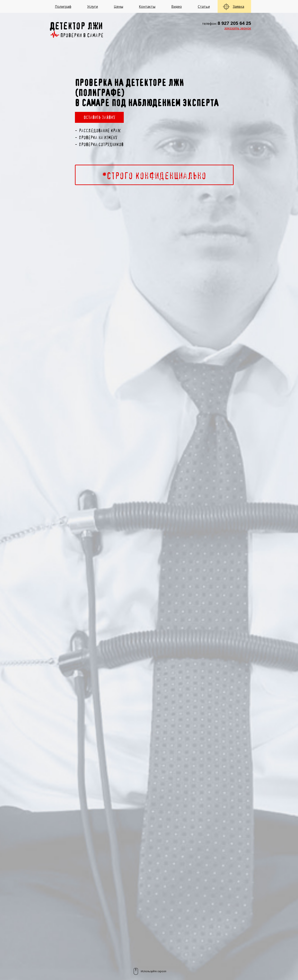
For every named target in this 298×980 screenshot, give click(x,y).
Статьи (204, 7)
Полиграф (63, 7)
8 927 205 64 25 (234, 23)
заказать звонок (238, 28)
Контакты (147, 7)
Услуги (92, 7)
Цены (118, 7)
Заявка (238, 7)
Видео (177, 7)
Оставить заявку (99, 117)
